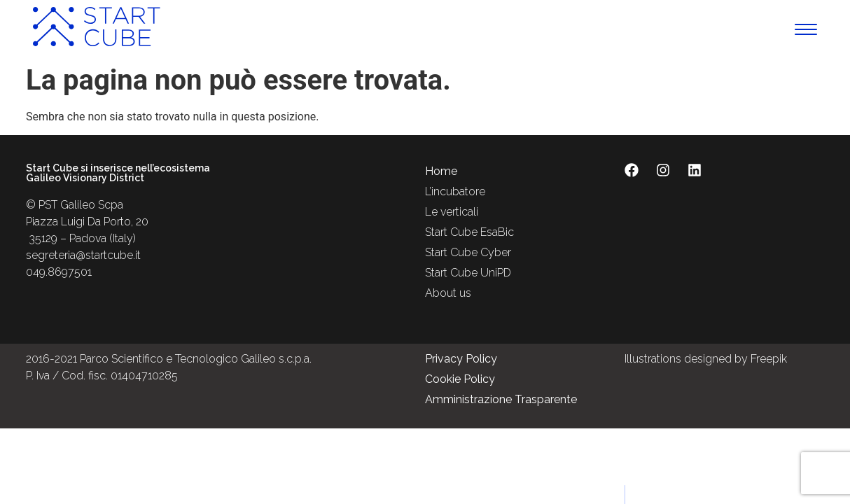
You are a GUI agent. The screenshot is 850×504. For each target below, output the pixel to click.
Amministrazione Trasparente (501, 399)
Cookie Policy (460, 379)
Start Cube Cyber (468, 252)
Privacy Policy (461, 359)
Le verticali (452, 212)
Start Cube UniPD (468, 273)
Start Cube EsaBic (469, 232)
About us (448, 293)
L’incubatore (455, 191)
